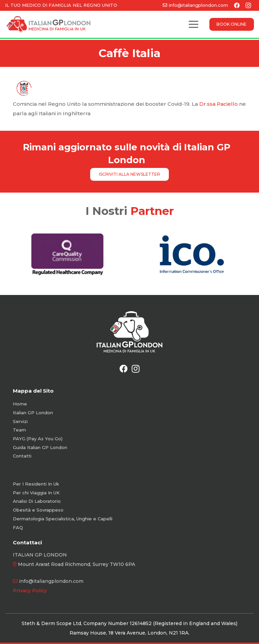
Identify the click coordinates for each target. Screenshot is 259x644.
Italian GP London (33, 413)
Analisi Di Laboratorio (37, 501)
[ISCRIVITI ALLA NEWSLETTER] (130, 174)
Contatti (22, 456)
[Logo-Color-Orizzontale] (48, 24)
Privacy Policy (30, 591)
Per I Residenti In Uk (36, 484)
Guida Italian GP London (40, 447)
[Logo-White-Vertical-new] (129, 332)
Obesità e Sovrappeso (38, 510)
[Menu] (193, 24)
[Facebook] (124, 369)
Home (20, 404)
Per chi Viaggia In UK (36, 493)
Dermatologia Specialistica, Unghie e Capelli (63, 519)
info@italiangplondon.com (51, 581)
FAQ (18, 527)
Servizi (20, 421)
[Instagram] (136, 369)
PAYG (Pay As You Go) (38, 439)
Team (19, 430)
